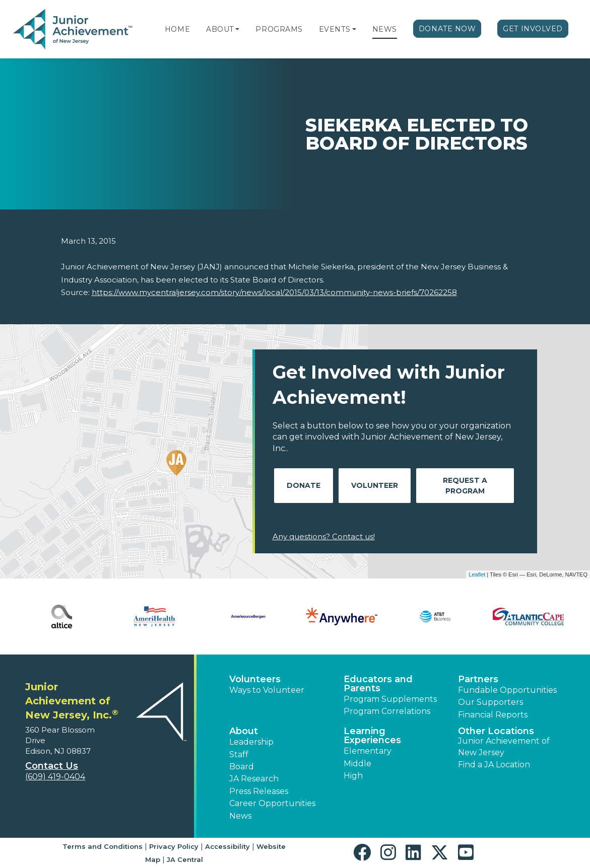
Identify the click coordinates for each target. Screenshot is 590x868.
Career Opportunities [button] (272, 803)
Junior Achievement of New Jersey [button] (504, 746)
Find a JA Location (494, 765)
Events (335, 29)
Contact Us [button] (52, 766)
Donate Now (447, 29)
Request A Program (465, 486)
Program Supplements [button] (390, 699)
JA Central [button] (185, 859)
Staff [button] (239, 754)
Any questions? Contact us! (324, 536)
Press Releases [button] (259, 791)
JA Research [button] (254, 779)
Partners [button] (478, 679)
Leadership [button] (251, 742)
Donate (304, 485)
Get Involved (533, 29)
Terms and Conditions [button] (103, 846)
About (220, 29)
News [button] (240, 816)
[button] (237, 29)
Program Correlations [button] (387, 711)
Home (177, 29)
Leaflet (477, 574)
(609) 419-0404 (55, 777)
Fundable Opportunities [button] (507, 690)
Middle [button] (357, 764)
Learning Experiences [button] (372, 736)
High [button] (353, 776)
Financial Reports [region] (493, 715)
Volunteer (375, 485)
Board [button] (242, 767)
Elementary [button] (368, 751)
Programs (279, 29)
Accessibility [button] (227, 846)
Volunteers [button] (255, 679)
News (385, 29)
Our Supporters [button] (490, 702)
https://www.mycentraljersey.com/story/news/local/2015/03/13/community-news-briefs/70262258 (274, 292)
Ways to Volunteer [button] (267, 690)
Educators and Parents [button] (378, 684)
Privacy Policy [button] (174, 846)
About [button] (244, 731)
